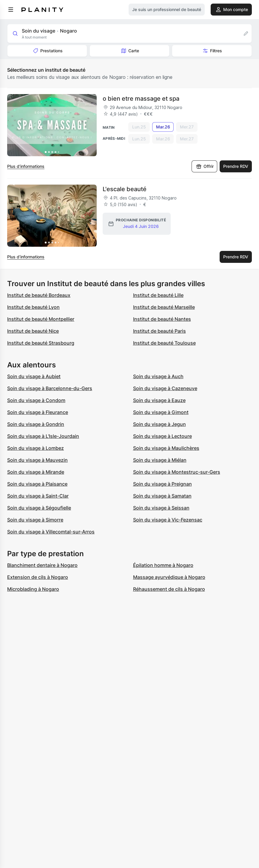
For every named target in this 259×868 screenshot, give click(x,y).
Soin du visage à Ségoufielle (39, 508)
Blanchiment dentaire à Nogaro (42, 565)
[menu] (11, 10)
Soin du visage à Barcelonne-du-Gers (50, 388)
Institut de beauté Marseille (164, 307)
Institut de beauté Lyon (33, 307)
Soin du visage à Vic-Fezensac (168, 520)
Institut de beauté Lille (158, 295)
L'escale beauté (125, 189)
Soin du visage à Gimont (161, 412)
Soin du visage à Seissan (161, 508)
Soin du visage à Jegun (159, 424)
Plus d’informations (26, 166)
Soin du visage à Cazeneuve (165, 388)
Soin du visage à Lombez (36, 448)
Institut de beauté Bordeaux (39, 295)
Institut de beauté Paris (159, 331)
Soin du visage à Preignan (162, 484)
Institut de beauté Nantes (162, 319)
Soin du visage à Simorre (35, 520)
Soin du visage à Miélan (160, 460)
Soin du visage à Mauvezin (37, 460)
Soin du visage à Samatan (162, 496)
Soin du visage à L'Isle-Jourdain (43, 436)
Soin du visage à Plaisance (37, 484)
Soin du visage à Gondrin (36, 424)
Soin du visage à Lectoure (162, 436)
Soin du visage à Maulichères (166, 448)
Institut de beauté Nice (33, 331)
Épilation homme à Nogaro (163, 565)
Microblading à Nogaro (33, 589)
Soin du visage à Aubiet (34, 376)
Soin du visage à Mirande (36, 472)
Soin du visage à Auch (158, 376)
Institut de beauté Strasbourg (41, 343)
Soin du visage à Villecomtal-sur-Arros (51, 532)
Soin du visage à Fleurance (38, 412)
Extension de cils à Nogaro (38, 577)
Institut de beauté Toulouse (164, 343)
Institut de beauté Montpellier (41, 319)
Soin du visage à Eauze (159, 400)
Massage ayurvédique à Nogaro (169, 577)
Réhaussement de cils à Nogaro (169, 589)
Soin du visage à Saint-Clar (38, 496)
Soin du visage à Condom (36, 400)
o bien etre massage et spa (141, 99)
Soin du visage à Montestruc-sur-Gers (177, 472)
